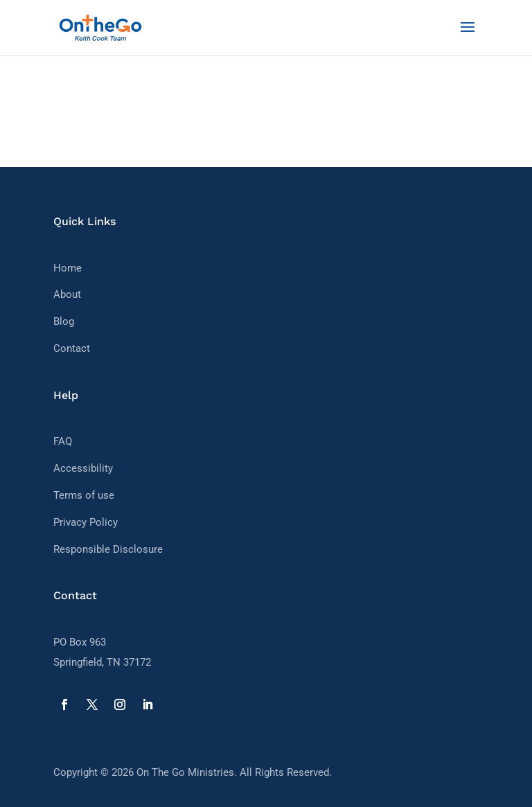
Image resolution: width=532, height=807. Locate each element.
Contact (72, 348)
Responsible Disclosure (108, 549)
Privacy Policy (86, 522)
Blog (64, 321)
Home (68, 268)
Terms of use (84, 495)
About (67, 294)
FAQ (63, 441)
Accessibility (83, 468)
